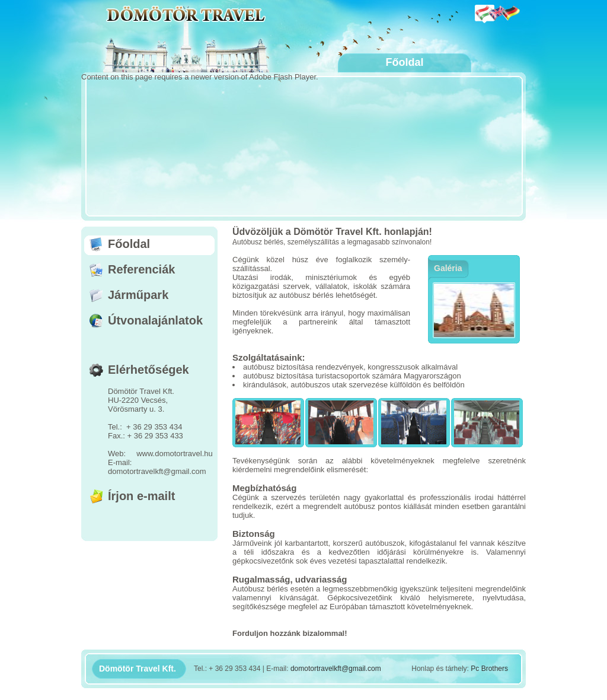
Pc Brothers (489, 669)
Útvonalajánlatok (155, 320)
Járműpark (138, 295)
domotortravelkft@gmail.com (336, 669)
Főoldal (129, 244)
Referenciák (141, 269)
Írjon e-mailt (141, 496)
